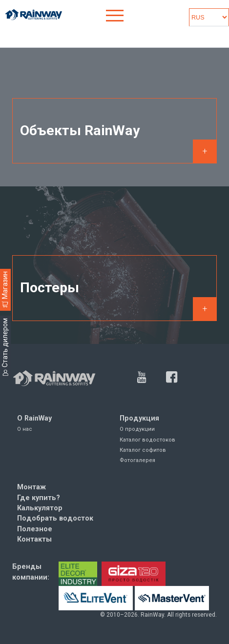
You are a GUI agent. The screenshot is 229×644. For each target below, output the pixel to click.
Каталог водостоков (147, 440)
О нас (25, 429)
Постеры (50, 288)
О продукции (137, 429)
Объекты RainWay (80, 131)
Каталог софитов (143, 450)
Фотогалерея (137, 460)
